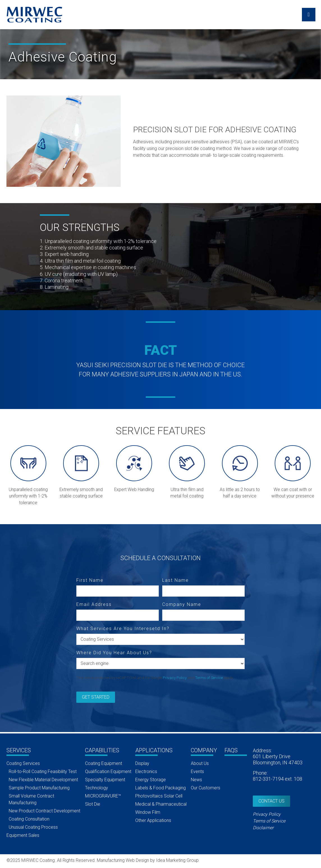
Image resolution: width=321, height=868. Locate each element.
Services (19, 751)
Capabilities (102, 751)
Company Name (182, 605)
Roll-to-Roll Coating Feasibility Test (43, 772)
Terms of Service (209, 678)
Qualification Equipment (108, 772)
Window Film (148, 812)
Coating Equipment (104, 763)
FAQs (231, 751)
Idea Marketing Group (177, 860)
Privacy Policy (175, 678)
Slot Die (93, 804)
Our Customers (206, 788)
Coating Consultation (29, 819)
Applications (154, 751)
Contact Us (271, 801)
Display (142, 763)
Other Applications (153, 820)
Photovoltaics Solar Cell (159, 796)
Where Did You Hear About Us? (114, 653)
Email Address (94, 605)
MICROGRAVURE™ (103, 796)
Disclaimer (263, 828)
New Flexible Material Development (43, 780)
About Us (200, 763)
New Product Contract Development (44, 811)
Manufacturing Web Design (123, 860)
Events (197, 772)
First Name (90, 580)
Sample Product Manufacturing (39, 788)
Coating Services (23, 763)
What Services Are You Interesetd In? (123, 628)
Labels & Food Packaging (160, 788)
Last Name (176, 580)
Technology (97, 788)
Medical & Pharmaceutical (161, 804)
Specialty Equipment (105, 780)
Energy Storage (151, 780)
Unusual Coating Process (33, 827)
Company (204, 751)
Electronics (146, 772)
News (196, 780)
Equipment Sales (23, 835)
